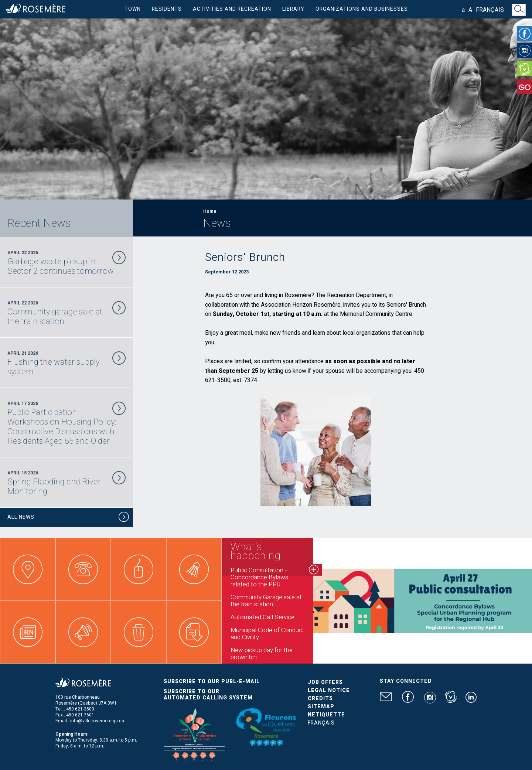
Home (210, 211)
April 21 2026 (66, 363)
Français (490, 10)
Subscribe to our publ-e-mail (212, 682)
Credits (320, 699)
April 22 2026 (66, 263)
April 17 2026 (66, 423)
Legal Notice (329, 690)
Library (293, 9)
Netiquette (326, 715)
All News (68, 518)
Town (133, 9)
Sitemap (321, 707)
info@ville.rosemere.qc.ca (97, 721)
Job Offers (325, 682)
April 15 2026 (66, 483)
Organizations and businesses (362, 9)
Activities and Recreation (232, 9)
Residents (167, 9)
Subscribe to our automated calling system (208, 695)
